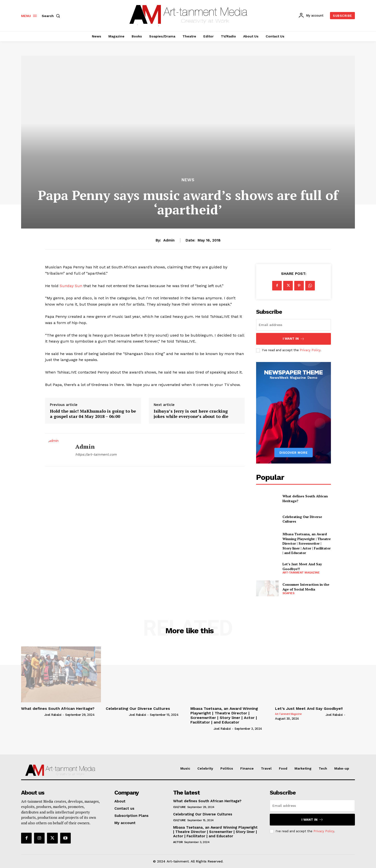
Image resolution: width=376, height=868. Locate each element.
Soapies (288, 593)
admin (169, 240)
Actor (178, 842)
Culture (179, 807)
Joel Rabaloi (53, 715)
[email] (294, 325)
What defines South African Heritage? (58, 708)
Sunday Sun (71, 286)
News (188, 180)
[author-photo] (32, 715)
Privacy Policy (310, 350)
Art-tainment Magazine (301, 573)
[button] (52, 16)
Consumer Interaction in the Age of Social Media (306, 587)
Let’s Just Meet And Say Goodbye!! (309, 708)
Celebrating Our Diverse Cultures (302, 519)
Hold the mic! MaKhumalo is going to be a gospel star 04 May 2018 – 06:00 (93, 414)
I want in (294, 339)
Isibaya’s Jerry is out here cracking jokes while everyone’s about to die (191, 414)
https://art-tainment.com (96, 454)
